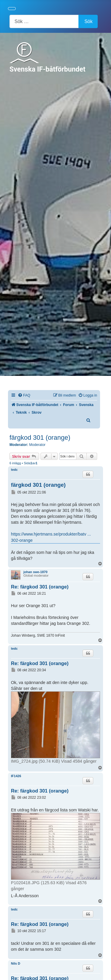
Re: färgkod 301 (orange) (40, 587)
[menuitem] (24, 396)
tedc (14, 470)
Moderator (37, 445)
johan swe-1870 (35, 572)
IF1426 (16, 776)
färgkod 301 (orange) (40, 438)
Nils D (16, 963)
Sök (89, 21)
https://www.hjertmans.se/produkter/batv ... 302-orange (51, 537)
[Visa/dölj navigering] (12, 9)
